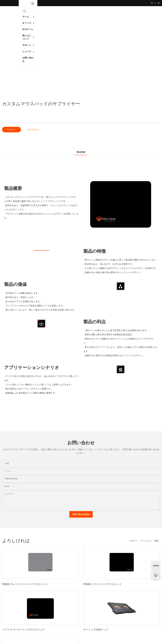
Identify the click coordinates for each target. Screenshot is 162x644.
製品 (157, 541)
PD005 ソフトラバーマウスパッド (102, 584)
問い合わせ (11, 130)
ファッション (146, 541)
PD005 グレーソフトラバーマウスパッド (25, 584)
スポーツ (133, 541)
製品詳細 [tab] (81, 152)
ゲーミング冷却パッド (96, 630)
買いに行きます (33, 130)
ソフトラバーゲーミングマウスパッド (23, 630)
